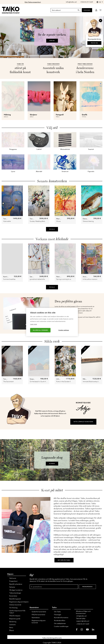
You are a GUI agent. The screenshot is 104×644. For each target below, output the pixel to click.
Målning (7, 115)
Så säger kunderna (16, 590)
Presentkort (13, 581)
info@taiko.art (82, 616)
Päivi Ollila (60, 277)
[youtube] (87, 629)
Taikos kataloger (15, 593)
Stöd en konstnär (15, 605)
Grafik (85, 115)
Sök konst (87, 10)
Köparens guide (15, 619)
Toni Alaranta (35, 219)
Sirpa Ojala (34, 379)
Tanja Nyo (7, 219)
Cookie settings (64, 330)
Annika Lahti (87, 277)
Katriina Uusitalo (9, 277)
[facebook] (77, 629)
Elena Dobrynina (89, 219)
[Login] (96, 10)
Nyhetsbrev (36, 617)
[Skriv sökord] (63, 10)
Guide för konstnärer (39, 612)
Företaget (58, 615)
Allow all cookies (40, 330)
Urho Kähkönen (62, 379)
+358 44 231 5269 (83, 624)
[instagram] (82, 629)
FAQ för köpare (15, 616)
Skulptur (33, 115)
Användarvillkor (60, 620)
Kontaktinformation (61, 617)
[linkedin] (93, 629)
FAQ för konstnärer (38, 615)
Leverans (12, 624)
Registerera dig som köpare (19, 602)
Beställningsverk (15, 599)
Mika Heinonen (88, 379)
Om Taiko (57, 612)
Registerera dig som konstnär (39, 621)
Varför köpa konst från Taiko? (17, 612)
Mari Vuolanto (61, 219)
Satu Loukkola (35, 277)
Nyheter (12, 587)
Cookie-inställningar (61, 626)
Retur (11, 627)
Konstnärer (13, 596)
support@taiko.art (83, 621)
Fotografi (60, 115)
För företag (13, 608)
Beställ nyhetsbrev (16, 584)
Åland (11, 630)
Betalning (13, 622)
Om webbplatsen (60, 623)
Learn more (34, 324)
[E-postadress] (54, 587)
